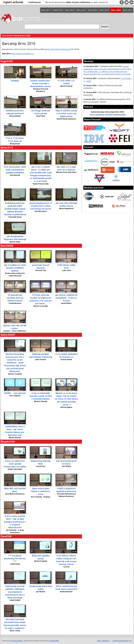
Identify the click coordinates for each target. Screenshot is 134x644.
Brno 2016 (116, 10)
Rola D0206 (7, 246)
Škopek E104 (8, 442)
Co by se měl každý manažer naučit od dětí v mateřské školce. (41, 396)
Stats (99, 641)
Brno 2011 (46, 10)
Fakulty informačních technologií (57, 49)
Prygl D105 (7, 61)
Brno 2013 (81, 10)
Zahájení (15, 81)
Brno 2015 (104, 10)
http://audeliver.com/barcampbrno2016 (108, 114)
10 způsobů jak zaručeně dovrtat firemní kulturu (15, 298)
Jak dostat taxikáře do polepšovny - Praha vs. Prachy (66, 298)
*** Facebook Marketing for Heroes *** (15, 559)
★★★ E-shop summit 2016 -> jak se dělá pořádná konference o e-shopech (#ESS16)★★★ (15, 522)
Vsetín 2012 (58, 10)
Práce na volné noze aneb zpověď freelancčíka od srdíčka (15, 464)
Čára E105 (6, 536)
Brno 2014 (93, 10)
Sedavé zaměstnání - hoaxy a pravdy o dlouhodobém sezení (106, 68)
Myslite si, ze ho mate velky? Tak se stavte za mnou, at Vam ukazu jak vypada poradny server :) (66, 399)
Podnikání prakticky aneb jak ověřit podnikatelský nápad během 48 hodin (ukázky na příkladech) (15, 209)
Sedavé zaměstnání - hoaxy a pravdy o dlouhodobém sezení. (41, 83)
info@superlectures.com (123, 641)
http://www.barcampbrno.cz (23, 54)
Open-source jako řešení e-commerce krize (41, 491)
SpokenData (54, 641)
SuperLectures (17, 641)
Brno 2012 (70, 10)
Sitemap (106, 641)
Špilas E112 (7, 147)
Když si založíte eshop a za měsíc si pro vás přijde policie (66, 113)
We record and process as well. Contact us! (76, 2)
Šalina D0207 (8, 335)
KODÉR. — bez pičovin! (15, 393)
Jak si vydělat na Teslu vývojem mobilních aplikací (15, 268)
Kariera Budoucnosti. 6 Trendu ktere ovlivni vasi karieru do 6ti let (41, 206)
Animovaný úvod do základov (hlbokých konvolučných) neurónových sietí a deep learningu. (15, 592)
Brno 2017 (128, 10)
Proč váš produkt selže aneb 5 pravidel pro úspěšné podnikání (15, 170)
